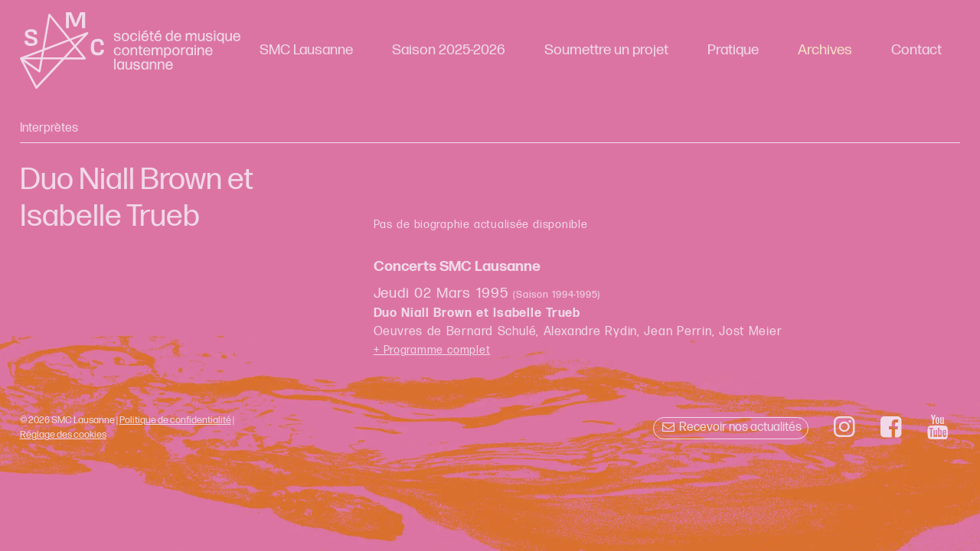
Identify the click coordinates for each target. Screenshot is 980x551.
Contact (916, 50)
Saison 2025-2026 (449, 50)
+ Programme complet (432, 350)
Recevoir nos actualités (731, 427)
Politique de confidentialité (175, 420)
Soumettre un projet (606, 50)
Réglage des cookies (63, 435)
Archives (825, 50)
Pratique (733, 50)
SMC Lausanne (306, 50)
